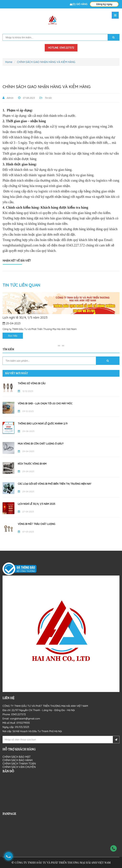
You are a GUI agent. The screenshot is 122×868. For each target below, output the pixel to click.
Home (9, 62)
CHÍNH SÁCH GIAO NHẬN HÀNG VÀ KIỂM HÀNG (46, 62)
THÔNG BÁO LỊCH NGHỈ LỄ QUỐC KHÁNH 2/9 (43, 424)
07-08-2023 (28, 98)
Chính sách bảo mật (17, 757)
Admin (10, 98)
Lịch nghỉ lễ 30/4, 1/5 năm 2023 (25, 318)
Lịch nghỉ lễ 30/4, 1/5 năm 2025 (37, 504)
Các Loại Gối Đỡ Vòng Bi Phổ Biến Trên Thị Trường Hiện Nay (54, 484)
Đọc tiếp (13, 336)
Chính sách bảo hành (18, 760)
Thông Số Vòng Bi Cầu (32, 383)
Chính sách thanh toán (19, 764)
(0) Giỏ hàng (79, 4)
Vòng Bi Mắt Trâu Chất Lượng (37, 524)
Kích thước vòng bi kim (32, 464)
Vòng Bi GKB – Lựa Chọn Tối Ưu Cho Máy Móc (45, 404)
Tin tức (48, 98)
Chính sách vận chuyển (19, 767)
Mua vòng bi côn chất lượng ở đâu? (41, 444)
